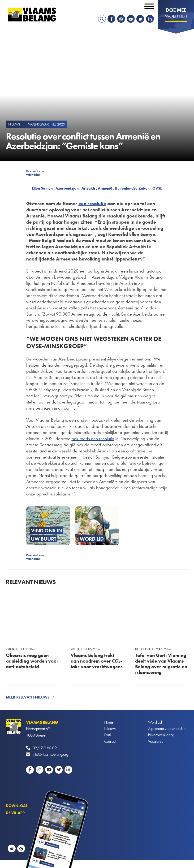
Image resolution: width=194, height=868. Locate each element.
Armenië (105, 188)
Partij (108, 735)
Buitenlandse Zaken (132, 188)
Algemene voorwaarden (167, 729)
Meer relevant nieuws (28, 697)
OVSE (157, 188)
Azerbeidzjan (67, 188)
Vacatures (155, 741)
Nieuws (110, 729)
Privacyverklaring (161, 735)
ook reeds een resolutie (93, 438)
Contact (110, 741)
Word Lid (155, 722)
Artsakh (88, 188)
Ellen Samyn (42, 188)
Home (109, 722)
